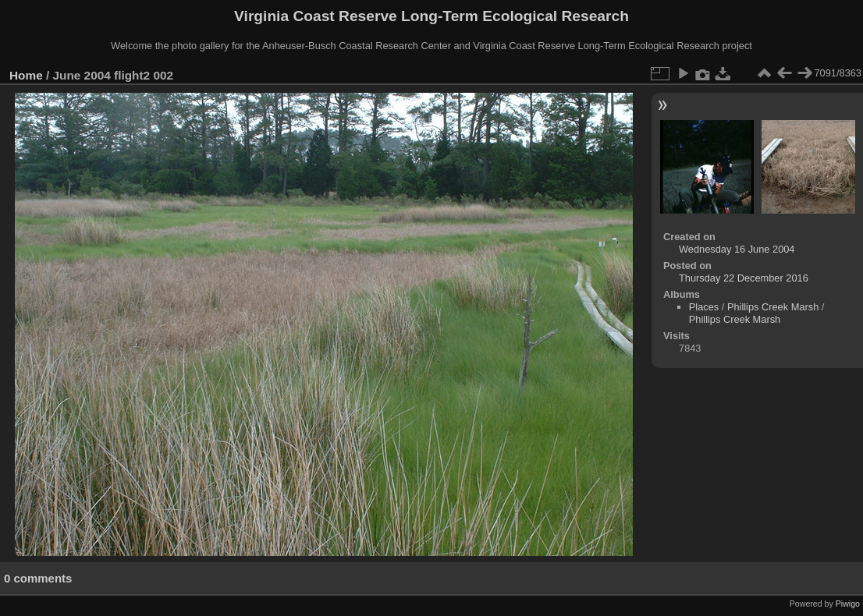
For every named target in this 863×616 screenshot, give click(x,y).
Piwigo (848, 604)
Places (704, 307)
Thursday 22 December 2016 (744, 278)
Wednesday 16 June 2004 (737, 249)
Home (26, 75)
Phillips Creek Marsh (773, 307)
